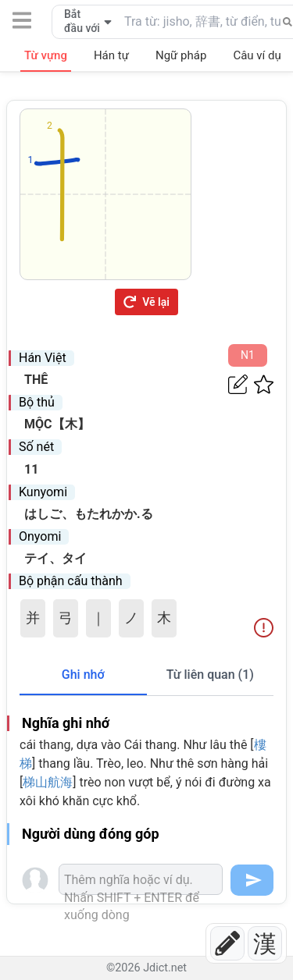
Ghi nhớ (83, 675)
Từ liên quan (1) (210, 675)
